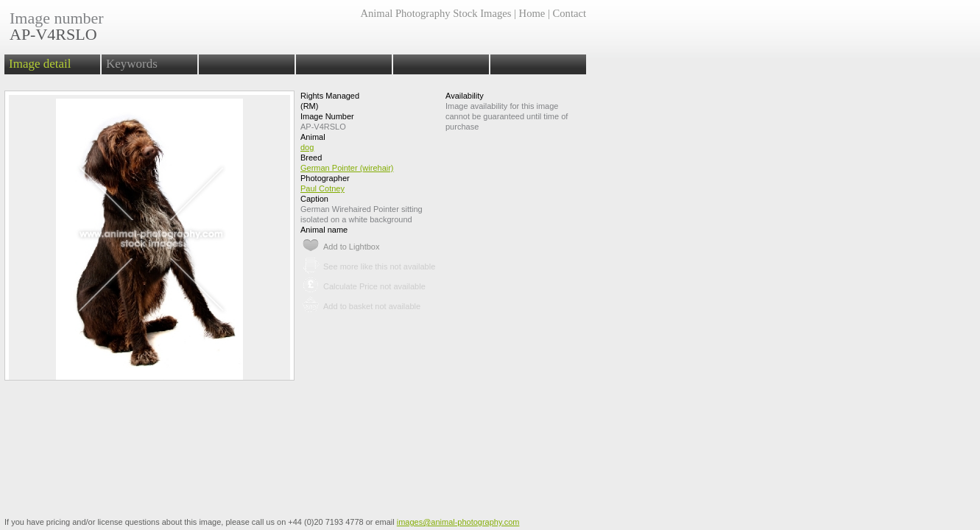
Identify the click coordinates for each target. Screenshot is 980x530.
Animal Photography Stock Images (436, 13)
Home (532, 13)
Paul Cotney (322, 188)
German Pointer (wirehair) (347, 168)
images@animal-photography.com (458, 522)
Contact (570, 13)
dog (307, 147)
